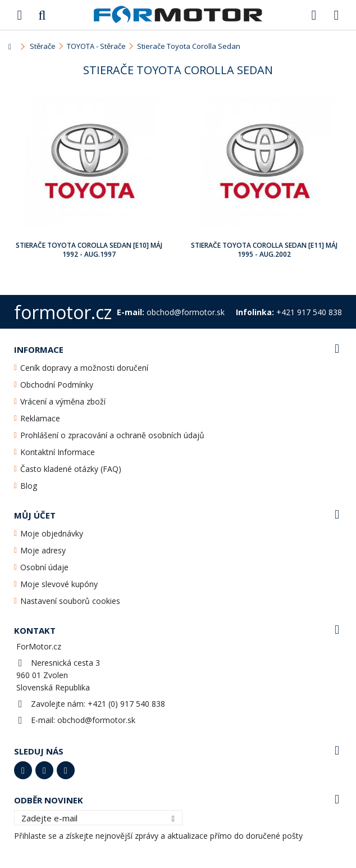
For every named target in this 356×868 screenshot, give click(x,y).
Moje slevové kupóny (59, 584)
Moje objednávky (52, 533)
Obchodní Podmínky (57, 385)
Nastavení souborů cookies (70, 601)
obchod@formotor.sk (96, 720)
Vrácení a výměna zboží (63, 401)
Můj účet (35, 515)
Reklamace (40, 418)
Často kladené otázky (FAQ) (71, 469)
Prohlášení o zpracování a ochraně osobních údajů (112, 435)
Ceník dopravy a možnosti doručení (84, 368)
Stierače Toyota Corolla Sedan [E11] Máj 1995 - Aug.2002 (264, 250)
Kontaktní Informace (58, 452)
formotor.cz (63, 312)
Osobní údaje (44, 567)
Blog (29, 486)
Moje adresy (43, 550)
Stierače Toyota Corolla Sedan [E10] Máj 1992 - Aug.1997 (89, 250)
